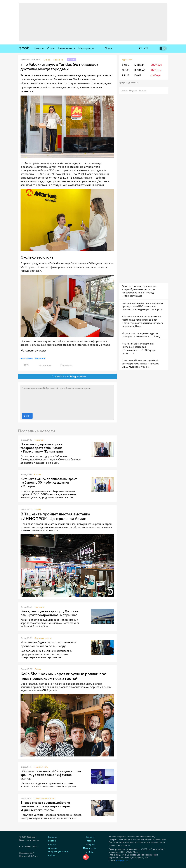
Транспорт (39, 440)
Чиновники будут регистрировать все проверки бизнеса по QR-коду (48, 644)
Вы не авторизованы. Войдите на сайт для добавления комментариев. (67, 398)
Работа (52, 855)
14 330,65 (139, 70)
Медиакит (133, 91)
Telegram (89, 837)
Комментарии (43, 365)
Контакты (143, 91)
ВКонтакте (89, 848)
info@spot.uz (122, 860)
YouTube (88, 852)
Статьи (51, 48)
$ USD (126, 65)
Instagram (89, 845)
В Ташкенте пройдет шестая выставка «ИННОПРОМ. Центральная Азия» (55, 516)
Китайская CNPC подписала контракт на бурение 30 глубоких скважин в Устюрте (49, 483)
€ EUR (126, 70)
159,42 (137, 75)
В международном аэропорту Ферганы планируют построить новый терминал (50, 613)
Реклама (124, 91)
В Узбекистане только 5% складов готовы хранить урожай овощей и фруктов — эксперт (51, 775)
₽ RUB (126, 75)
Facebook (89, 841)
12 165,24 (139, 65)
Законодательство (43, 638)
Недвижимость (67, 48)
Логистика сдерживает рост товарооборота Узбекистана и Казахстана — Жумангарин (42, 448)
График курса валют (130, 83)
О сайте (52, 845)
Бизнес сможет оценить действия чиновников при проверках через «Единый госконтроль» (45, 806)
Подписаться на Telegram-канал (67, 377)
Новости (39, 48)
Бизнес (37, 475)
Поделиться (65, 365)
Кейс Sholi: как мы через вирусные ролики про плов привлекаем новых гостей (63, 676)
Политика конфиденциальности (58, 850)
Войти (27, 416)
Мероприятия (86, 48)
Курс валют (127, 59)
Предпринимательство (44, 798)
